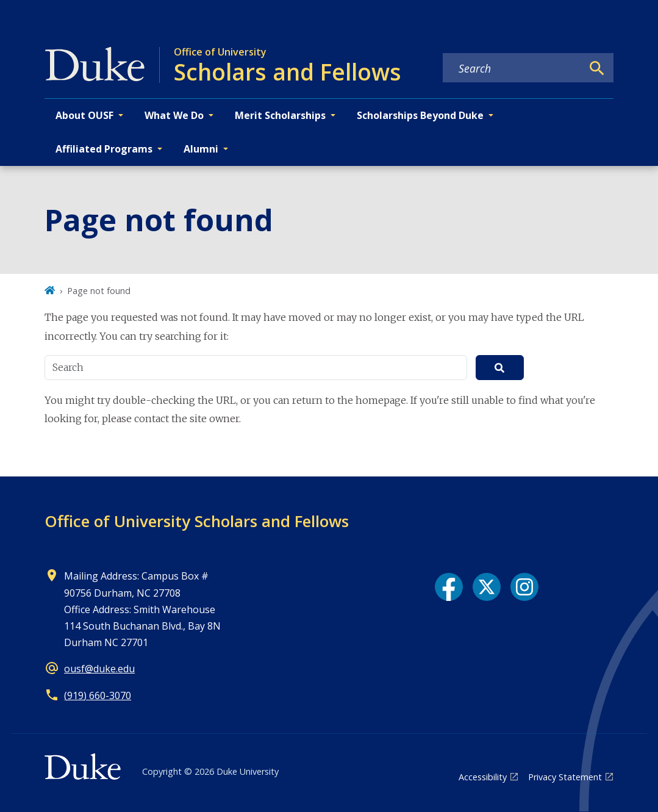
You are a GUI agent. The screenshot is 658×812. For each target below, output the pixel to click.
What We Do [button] (174, 115)
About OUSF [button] (84, 115)
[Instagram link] (524, 587)
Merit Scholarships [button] (280, 115)
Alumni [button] (201, 149)
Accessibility (483, 777)
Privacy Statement (565, 777)
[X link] (487, 587)
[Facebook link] (449, 587)
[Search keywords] (512, 68)
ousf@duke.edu (99, 669)
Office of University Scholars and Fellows (197, 521)
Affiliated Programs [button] (104, 149)
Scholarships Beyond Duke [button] (420, 115)
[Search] (597, 68)
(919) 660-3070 (98, 695)
